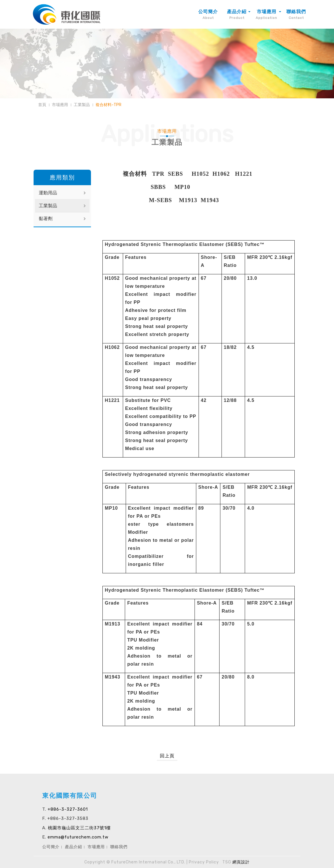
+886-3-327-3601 (68, 809)
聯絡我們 (296, 15)
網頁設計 (241, 862)
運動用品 (48, 193)
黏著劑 (46, 219)
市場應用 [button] (266, 15)
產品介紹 (73, 847)
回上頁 (167, 756)
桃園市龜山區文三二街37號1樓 (79, 828)
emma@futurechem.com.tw (78, 837)
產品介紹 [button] (237, 15)
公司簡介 (208, 15)
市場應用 (60, 105)
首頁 (42, 105)
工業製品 (82, 105)
